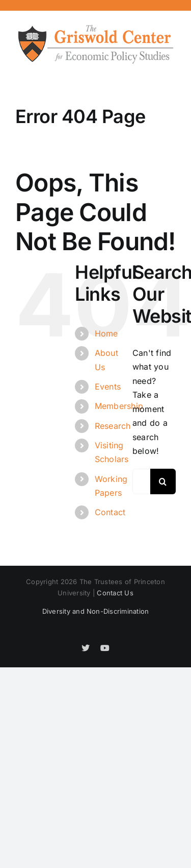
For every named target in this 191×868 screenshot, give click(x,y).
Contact (110, 512)
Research (113, 426)
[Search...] (141, 481)
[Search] (163, 481)
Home (106, 333)
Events (108, 387)
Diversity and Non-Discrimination (96, 611)
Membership (119, 406)
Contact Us (115, 593)
